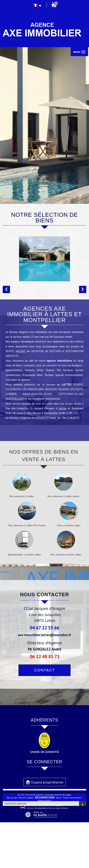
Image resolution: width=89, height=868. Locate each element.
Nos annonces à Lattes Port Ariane (27, 571)
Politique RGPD (44, 846)
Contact (45, 716)
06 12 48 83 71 (45, 702)
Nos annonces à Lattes (22, 542)
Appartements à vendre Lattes (24, 600)
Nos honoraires (42, 843)
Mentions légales (26, 843)
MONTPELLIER (15, 444)
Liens (52, 843)
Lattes (62, 454)
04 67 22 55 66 (44, 673)
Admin (59, 843)
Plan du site (12, 843)
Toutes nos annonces (72, 843)
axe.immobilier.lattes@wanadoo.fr (45, 680)
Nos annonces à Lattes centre (63, 542)
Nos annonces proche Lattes (66, 600)
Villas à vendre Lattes (69, 571)
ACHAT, (21, 397)
